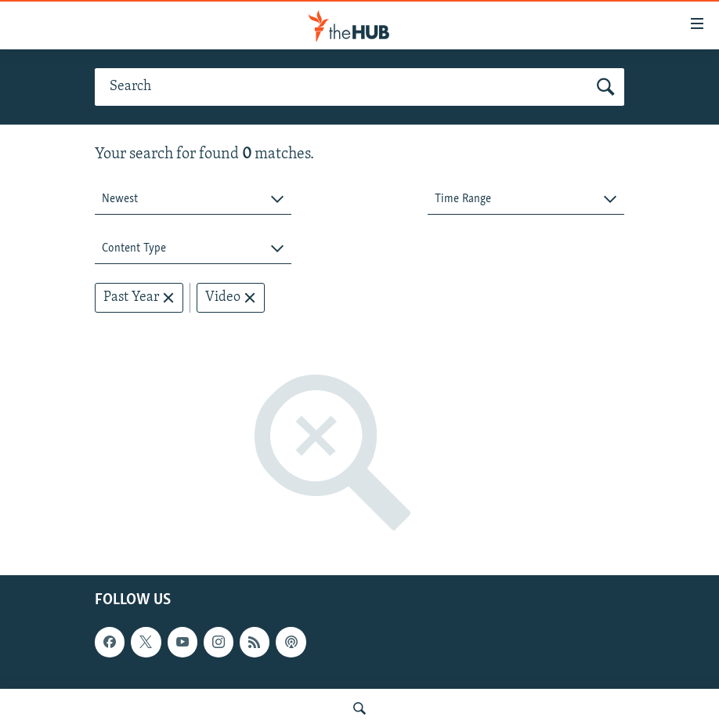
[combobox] (193, 199)
